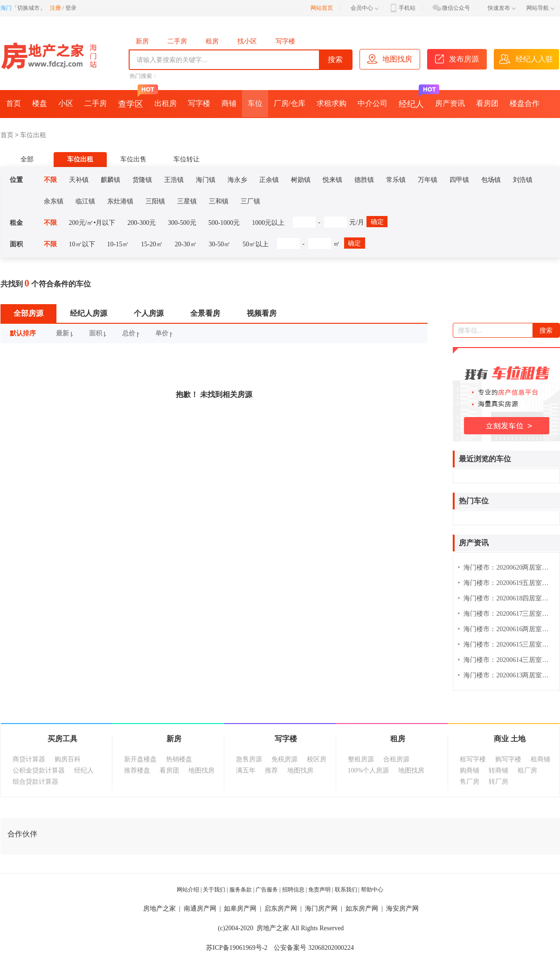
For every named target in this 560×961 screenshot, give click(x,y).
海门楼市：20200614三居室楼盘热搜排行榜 (506, 660)
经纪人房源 (89, 313)
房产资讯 (450, 103)
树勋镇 (301, 180)
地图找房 (201, 770)
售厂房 (470, 782)
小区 (66, 103)
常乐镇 (396, 180)
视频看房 (262, 313)
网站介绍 (188, 890)
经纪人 (414, 99)
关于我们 (214, 890)
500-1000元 (224, 223)
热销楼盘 (179, 759)
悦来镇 (332, 180)
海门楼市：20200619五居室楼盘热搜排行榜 (506, 583)
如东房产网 (362, 909)
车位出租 (33, 135)
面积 (99, 333)
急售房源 (249, 759)
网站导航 (540, 8)
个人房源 (149, 313)
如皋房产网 (240, 909)
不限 (50, 180)
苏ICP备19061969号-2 (237, 948)
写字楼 (285, 41)
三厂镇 (250, 201)
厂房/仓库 (290, 103)
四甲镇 (459, 180)
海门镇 (206, 180)
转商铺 (498, 770)
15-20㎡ (152, 244)
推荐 (271, 770)
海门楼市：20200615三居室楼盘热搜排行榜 (506, 644)
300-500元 (182, 223)
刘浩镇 (523, 180)
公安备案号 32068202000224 (314, 948)
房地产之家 (159, 909)
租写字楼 (473, 759)
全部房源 (28, 313)
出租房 (166, 103)
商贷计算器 (29, 759)
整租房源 (361, 759)
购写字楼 (508, 759)
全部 (27, 159)
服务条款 (241, 890)
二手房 (177, 41)
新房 (142, 41)
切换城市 (28, 8)
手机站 (402, 8)
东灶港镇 (120, 201)
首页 (14, 103)
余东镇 (54, 201)
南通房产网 (200, 909)
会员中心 (365, 8)
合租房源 (396, 759)
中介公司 (373, 103)
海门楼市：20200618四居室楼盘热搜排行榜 (506, 598)
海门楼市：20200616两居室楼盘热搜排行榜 (506, 629)
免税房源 (284, 759)
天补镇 (79, 180)
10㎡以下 (82, 244)
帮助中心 (372, 890)
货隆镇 (142, 180)
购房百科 (68, 759)
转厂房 (498, 782)
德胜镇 (364, 180)
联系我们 (346, 890)
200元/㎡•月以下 (92, 223)
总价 (132, 333)
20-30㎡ (186, 244)
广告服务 (267, 890)
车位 (255, 103)
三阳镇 (155, 201)
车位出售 (133, 159)
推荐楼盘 (137, 770)
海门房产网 (321, 909)
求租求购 (332, 103)
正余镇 (269, 180)
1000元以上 (268, 223)
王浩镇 (174, 180)
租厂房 (527, 770)
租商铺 (540, 759)
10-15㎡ (118, 244)
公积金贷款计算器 (39, 770)
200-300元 (142, 223)
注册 (55, 8)
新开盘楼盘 (140, 759)
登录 (71, 8)
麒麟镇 (111, 180)
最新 (66, 333)
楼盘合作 (525, 103)
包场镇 (491, 180)
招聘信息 (293, 890)
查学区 (133, 99)
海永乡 (237, 180)
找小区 (247, 41)
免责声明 (319, 890)
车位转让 (187, 159)
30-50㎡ (220, 244)
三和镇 (219, 201)
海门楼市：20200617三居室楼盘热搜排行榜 (506, 614)
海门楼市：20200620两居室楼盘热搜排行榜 (506, 568)
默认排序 (23, 333)
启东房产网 (281, 909)
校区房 (317, 759)
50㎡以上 (256, 244)
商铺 (229, 103)
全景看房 (205, 313)
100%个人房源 (369, 770)
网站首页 (322, 8)
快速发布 (502, 8)
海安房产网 (402, 909)
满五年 (246, 770)
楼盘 (40, 103)
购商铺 (470, 770)
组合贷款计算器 (35, 782)
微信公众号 (451, 8)
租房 (212, 41)
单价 (165, 333)
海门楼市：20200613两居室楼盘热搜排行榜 (506, 675)
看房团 (487, 103)
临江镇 (85, 201)
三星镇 (187, 201)
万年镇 (428, 180)
